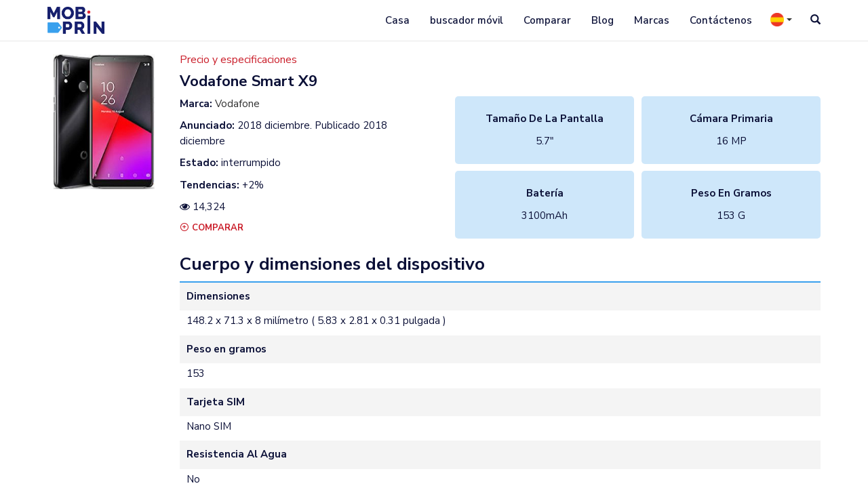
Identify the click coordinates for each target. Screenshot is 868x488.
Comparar (547, 20)
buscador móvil (467, 20)
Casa (397, 20)
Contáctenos (721, 20)
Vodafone (237, 104)
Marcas (652, 20)
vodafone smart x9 (249, 81)
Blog (603, 20)
